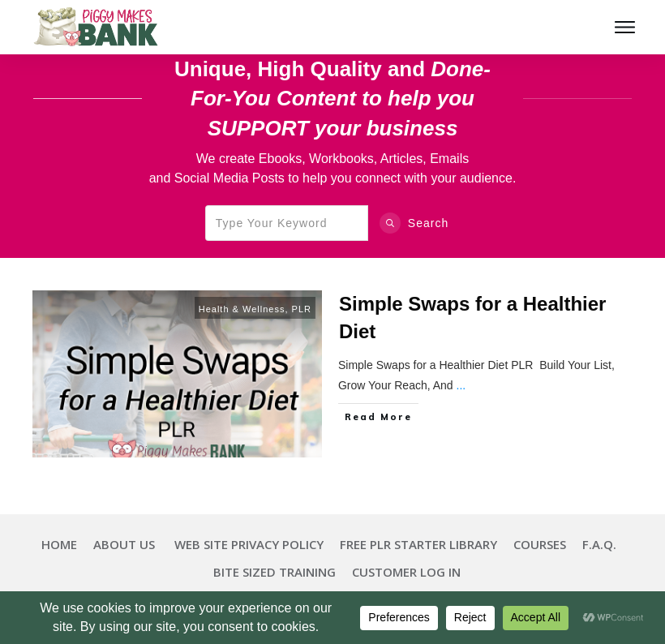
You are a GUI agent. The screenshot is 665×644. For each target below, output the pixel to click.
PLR (302, 309)
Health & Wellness (242, 309)
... (461, 385)
